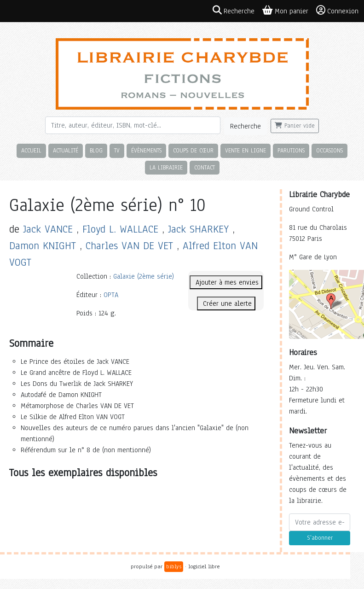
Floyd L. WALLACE (120, 229)
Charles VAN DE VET (129, 246)
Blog (96, 150)
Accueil (31, 150)
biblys (174, 566)
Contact (205, 167)
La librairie (166, 167)
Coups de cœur (193, 150)
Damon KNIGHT (43, 246)
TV (117, 150)
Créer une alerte (226, 303)
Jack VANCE (48, 229)
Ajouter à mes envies (226, 282)
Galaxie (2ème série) (144, 276)
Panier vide (295, 126)
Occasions (329, 150)
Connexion (337, 11)
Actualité (66, 150)
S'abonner (320, 538)
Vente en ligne (246, 150)
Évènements (146, 150)
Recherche (246, 126)
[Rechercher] (133, 125)
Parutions (291, 150)
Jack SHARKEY (198, 229)
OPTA (111, 295)
